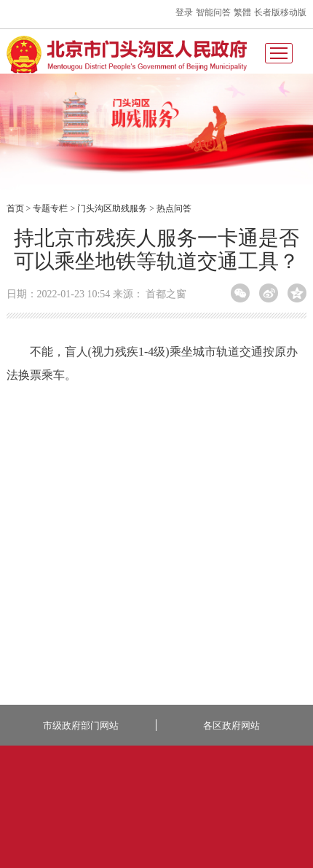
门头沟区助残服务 (112, 208)
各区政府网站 (231, 726)
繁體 (242, 12)
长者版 (267, 12)
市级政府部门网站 (81, 726)
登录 (184, 12)
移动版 (293, 12)
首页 (15, 208)
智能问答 (213, 12)
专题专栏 (50, 208)
